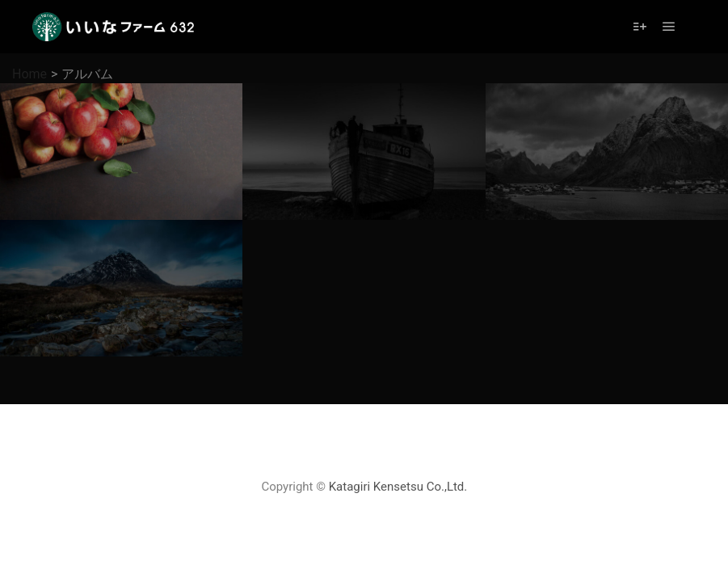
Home (29, 74)
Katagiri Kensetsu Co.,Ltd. (398, 487)
